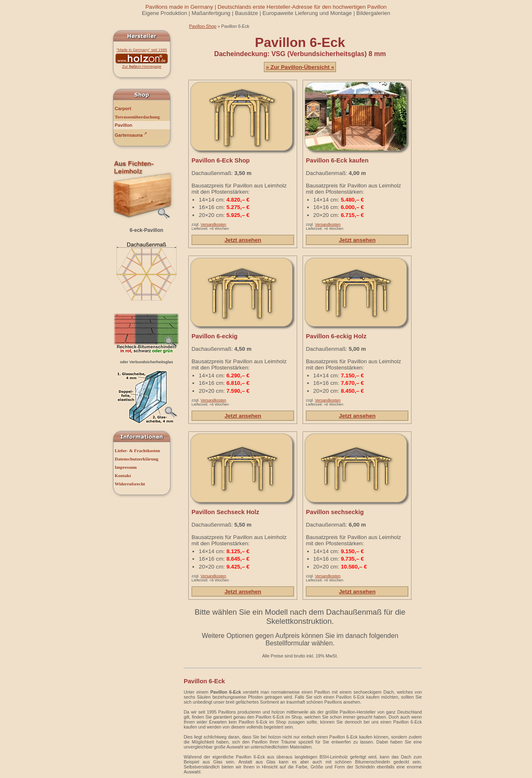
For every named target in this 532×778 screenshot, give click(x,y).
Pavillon (123, 125)
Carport (123, 108)
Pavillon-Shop (203, 26)
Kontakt (123, 475)
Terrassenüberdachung (137, 117)
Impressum (126, 467)
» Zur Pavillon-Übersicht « (300, 67)
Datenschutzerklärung (137, 459)
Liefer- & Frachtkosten (137, 451)
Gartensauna (131, 134)
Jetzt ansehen (243, 240)
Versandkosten (214, 224)
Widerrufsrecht (130, 484)
